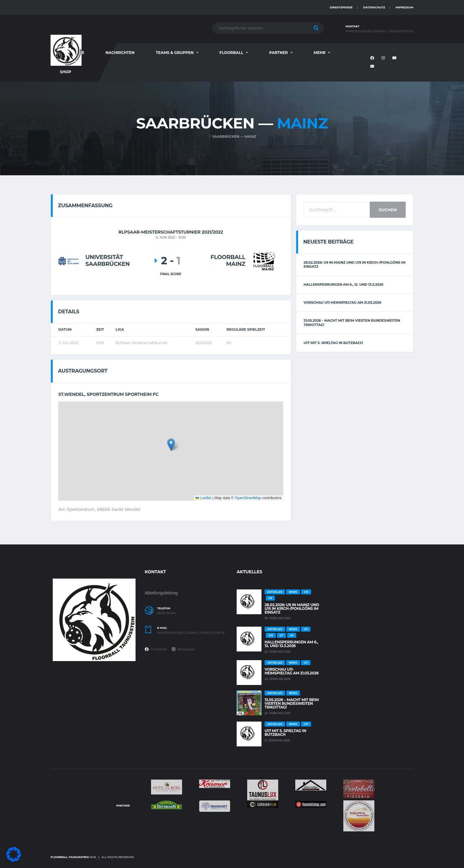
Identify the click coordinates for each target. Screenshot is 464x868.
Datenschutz (374, 7)
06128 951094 (166, 613)
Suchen (388, 210)
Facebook (156, 649)
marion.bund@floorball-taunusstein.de (379, 31)
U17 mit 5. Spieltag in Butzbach (333, 343)
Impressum (404, 7)
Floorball (232, 53)
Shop (65, 72)
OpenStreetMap (248, 498)
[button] (171, 445)
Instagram (183, 649)
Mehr (319, 53)
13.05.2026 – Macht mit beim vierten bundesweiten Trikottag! (352, 322)
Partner (279, 53)
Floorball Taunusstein (70, 857)
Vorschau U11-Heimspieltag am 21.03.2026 (343, 302)
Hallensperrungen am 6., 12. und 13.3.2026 (344, 284)
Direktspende (341, 7)
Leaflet (203, 498)
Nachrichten (120, 53)
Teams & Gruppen (175, 53)
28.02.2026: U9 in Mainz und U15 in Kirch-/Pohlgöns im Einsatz (355, 264)
